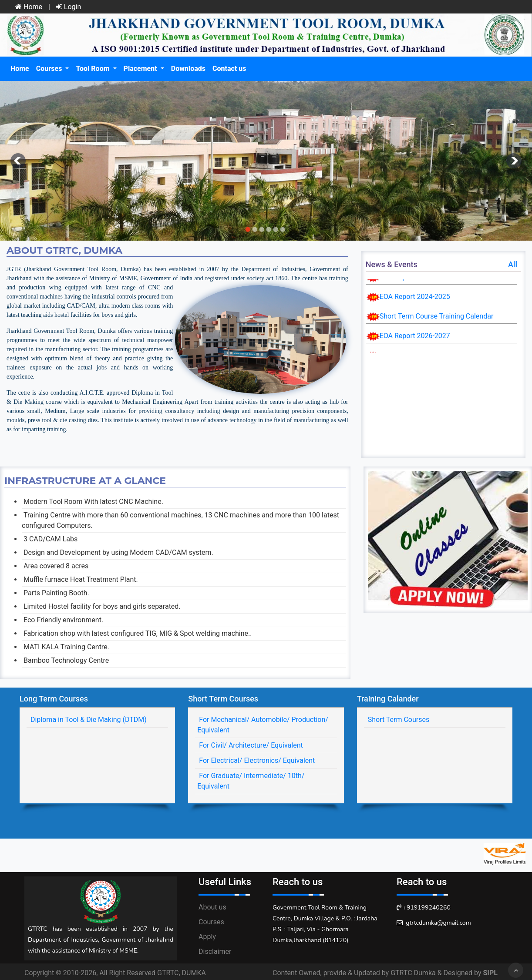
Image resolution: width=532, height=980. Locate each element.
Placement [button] (141, 69)
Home (29, 7)
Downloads (188, 69)
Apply (207, 937)
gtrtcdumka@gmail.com (438, 923)
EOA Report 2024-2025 (415, 297)
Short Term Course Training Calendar (437, 316)
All (513, 264)
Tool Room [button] (93, 69)
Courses (211, 922)
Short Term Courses (398, 720)
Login (69, 7)
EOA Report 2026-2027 (415, 336)
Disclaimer (215, 951)
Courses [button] (50, 69)
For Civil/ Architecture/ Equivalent (250, 745)
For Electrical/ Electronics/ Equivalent (256, 760)
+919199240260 (427, 908)
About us (212, 907)
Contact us (229, 69)
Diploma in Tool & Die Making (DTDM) (88, 720)
